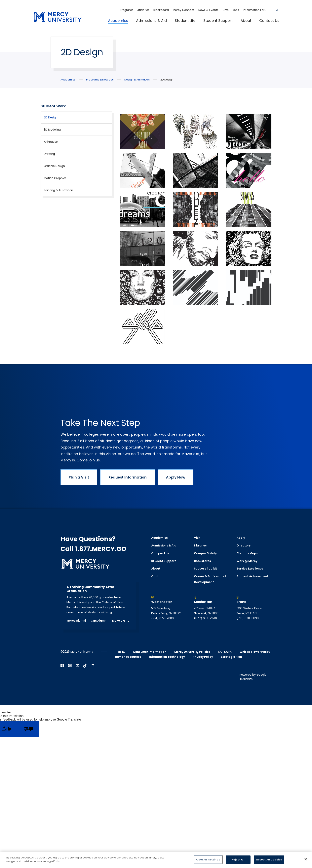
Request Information (128, 477)
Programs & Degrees (100, 80)
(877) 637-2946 (205, 618)
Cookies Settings (208, 860)
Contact (157, 576)
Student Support (218, 21)
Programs (127, 10)
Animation (51, 142)
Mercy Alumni (76, 621)
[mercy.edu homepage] (58, 17)
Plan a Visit (79, 477)
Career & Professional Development (210, 579)
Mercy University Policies (192, 652)
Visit (197, 538)
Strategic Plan (231, 657)
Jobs (236, 10)
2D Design (51, 117)
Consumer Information (150, 652)
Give (226, 10)
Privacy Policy (203, 657)
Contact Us (269, 21)
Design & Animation (137, 80)
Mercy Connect (184, 10)
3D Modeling (52, 130)
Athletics (143, 10)
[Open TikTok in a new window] (85, 666)
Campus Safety (205, 553)
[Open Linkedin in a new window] (93, 666)
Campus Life (160, 553)
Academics (118, 21)
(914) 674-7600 (162, 618)
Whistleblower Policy (255, 652)
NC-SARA (225, 652)
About (246, 21)
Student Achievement (253, 576)
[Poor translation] (28, 729)
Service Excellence (250, 569)
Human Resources (128, 657)
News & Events (208, 10)
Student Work (53, 106)
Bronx (241, 602)
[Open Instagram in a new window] (70, 666)
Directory (244, 545)
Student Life (185, 21)
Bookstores (202, 561)
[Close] (306, 859)
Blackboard (161, 10)
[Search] (277, 10)
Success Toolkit (206, 569)
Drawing (49, 154)
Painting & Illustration (58, 190)
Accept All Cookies (269, 860)
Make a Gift (120, 621)
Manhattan (203, 602)
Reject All (238, 860)
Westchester (162, 602)
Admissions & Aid (151, 21)
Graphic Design (54, 166)
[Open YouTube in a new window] (77, 666)
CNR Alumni (99, 621)
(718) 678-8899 (248, 618)
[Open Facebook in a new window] (62, 666)
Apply (241, 538)
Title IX (120, 652)
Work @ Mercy (247, 561)
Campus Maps (247, 553)
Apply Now (176, 477)
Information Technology (167, 657)
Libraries (200, 545)
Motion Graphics (55, 178)
